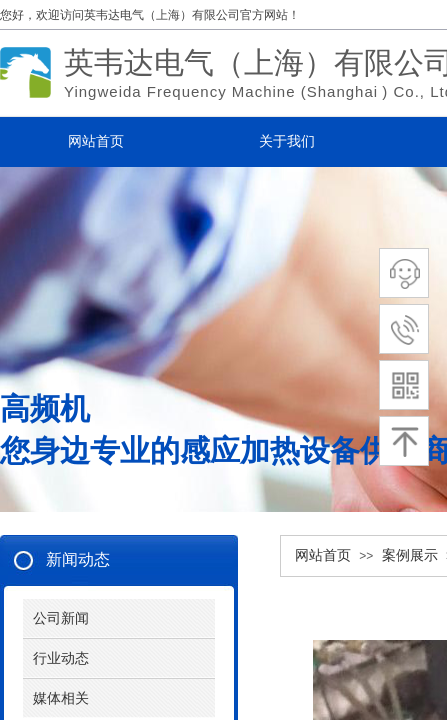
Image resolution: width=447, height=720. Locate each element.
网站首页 (323, 555)
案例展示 (410, 555)
